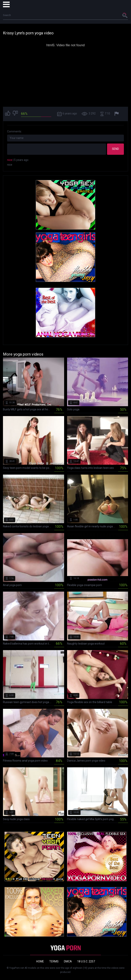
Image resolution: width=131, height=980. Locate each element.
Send (115, 149)
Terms (54, 961)
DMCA (68, 961)
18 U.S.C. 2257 (86, 961)
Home (40, 961)
